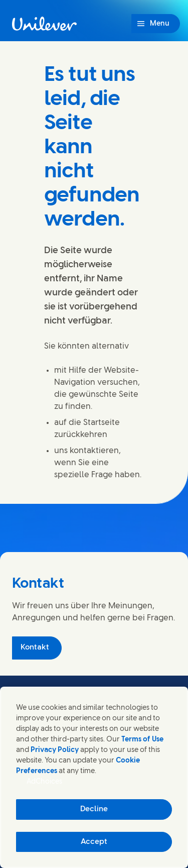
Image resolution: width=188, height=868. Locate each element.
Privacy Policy (55, 750)
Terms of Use (142, 740)
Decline (94, 809)
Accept (94, 842)
